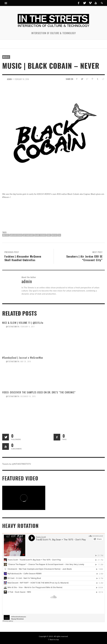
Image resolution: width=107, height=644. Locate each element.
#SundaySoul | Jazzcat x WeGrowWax (23, 358)
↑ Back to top (54, 639)
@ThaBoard (28, 235)
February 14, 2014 (22, 79)
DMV (49, 235)
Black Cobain (73, 194)
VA (59, 235)
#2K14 (40, 194)
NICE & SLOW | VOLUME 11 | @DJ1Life (23, 323)
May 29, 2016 (26, 361)
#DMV (48, 194)
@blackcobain (16, 235)
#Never (6, 235)
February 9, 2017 (28, 327)
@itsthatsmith (13, 327)
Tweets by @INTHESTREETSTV (17, 464)
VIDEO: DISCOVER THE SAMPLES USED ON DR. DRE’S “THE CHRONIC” (39, 392)
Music (6, 57)
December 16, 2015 (28, 396)
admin (9, 79)
